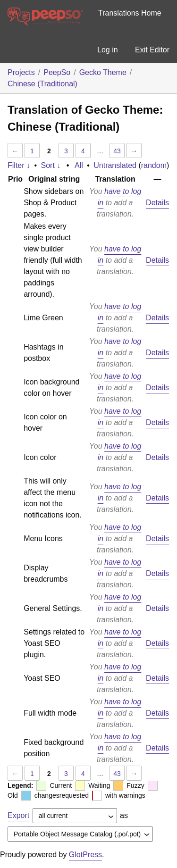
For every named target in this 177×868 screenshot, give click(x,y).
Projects (21, 72)
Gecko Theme (103, 72)
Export (18, 815)
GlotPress (85, 855)
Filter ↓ (19, 165)
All (79, 165)
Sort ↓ (51, 165)
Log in (108, 50)
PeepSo (57, 72)
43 (117, 151)
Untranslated (115, 165)
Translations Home (130, 13)
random (154, 165)
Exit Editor (152, 50)
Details (157, 203)
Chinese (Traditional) (42, 84)
